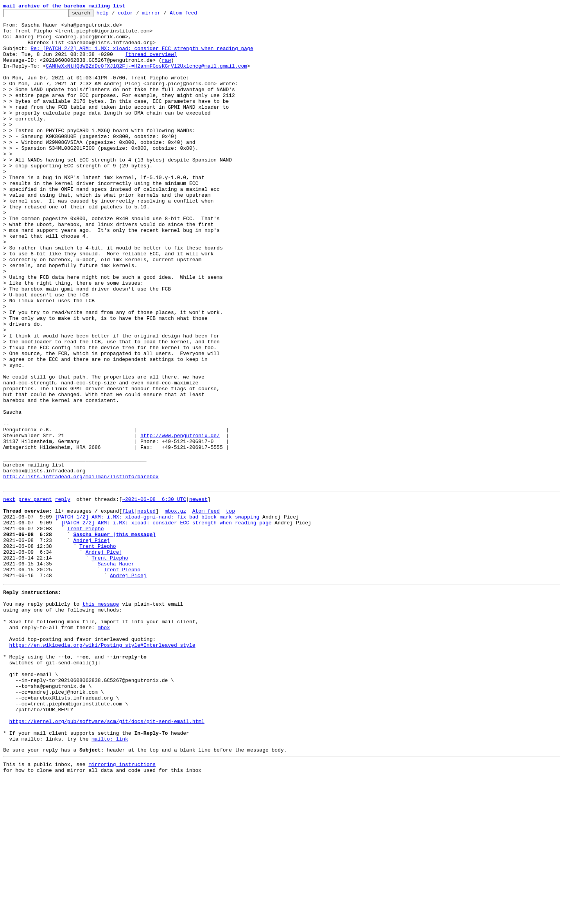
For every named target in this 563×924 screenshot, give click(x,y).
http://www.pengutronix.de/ (180, 521)
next (9, 595)
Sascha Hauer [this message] (114, 637)
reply (63, 595)
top (230, 609)
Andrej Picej (91, 644)
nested (146, 609)
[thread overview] (151, 63)
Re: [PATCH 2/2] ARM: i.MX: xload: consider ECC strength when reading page (142, 56)
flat (128, 609)
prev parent (35, 595)
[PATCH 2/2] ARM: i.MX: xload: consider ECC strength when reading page (166, 623)
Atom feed (195, 15)
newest (198, 595)
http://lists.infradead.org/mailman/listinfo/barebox (81, 570)
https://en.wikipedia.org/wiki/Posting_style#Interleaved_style (102, 768)
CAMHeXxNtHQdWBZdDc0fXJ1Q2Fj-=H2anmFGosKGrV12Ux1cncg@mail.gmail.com (146, 77)
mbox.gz (175, 609)
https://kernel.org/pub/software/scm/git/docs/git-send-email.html (107, 859)
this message (101, 719)
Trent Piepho (86, 630)
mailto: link (110, 881)
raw (166, 70)
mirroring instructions (122, 908)
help (115, 15)
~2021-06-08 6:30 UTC (154, 595)
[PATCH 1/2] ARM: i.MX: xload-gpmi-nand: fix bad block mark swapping (157, 616)
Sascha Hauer (116, 673)
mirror (164, 15)
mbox (104, 747)
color (137, 15)
